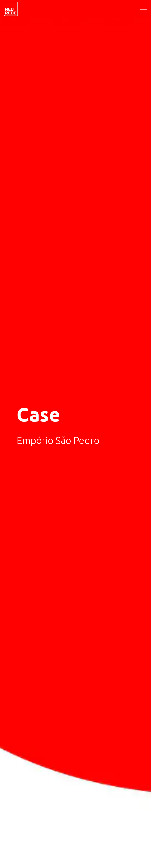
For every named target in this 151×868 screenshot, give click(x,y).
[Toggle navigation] (144, 8)
